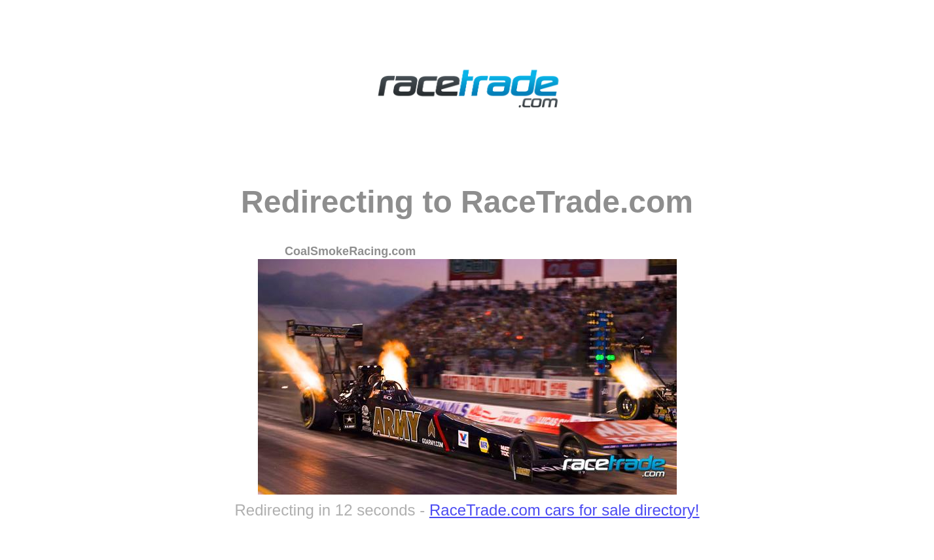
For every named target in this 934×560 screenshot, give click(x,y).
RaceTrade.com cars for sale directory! (565, 510)
